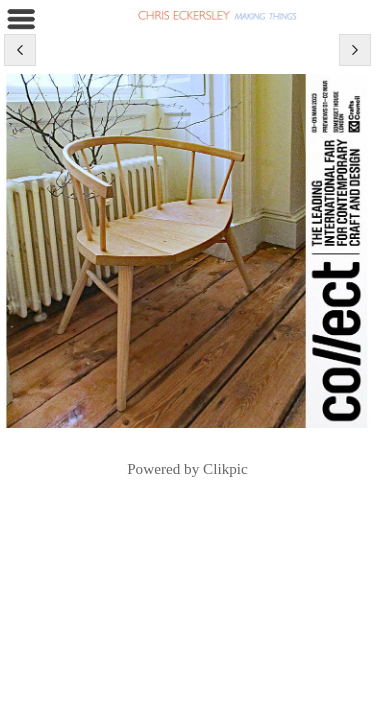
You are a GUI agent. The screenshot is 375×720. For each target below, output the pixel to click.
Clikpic (225, 468)
